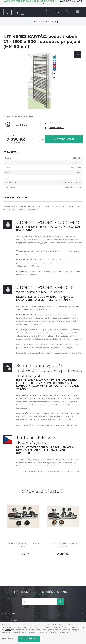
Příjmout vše (29, 639)
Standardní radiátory (48, 22)
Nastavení (8, 639)
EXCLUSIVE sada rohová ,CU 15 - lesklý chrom (23, 545)
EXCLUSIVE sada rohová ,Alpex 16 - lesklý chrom (63, 545)
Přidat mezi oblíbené (57, 123)
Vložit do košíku (64, 139)
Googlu (8, 630)
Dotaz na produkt (56, 128)
